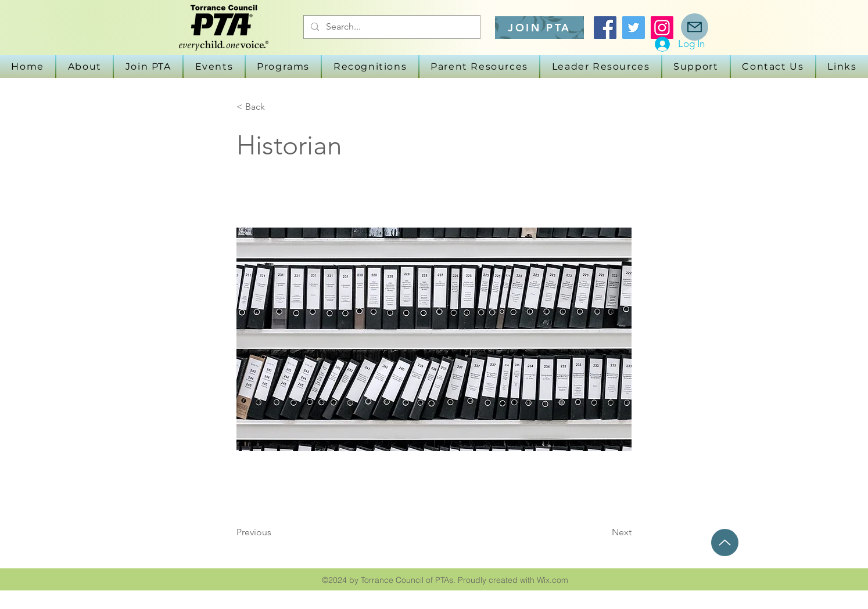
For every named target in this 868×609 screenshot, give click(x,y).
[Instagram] (662, 28)
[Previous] (275, 532)
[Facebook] (605, 28)
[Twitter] (634, 28)
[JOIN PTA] (539, 28)
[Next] (602, 532)
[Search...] (391, 27)
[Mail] (695, 27)
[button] (214, 66)
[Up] (725, 543)
